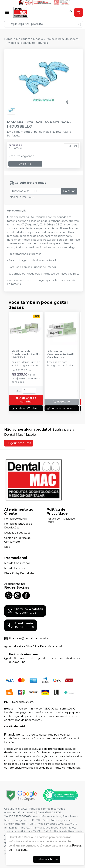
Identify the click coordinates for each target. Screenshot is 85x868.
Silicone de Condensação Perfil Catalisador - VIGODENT (60, 355)
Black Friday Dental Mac (19, 573)
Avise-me (25, 164)
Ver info (71, 146)
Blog (7, 547)
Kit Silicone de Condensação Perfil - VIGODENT (26, 355)
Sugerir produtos (19, 443)
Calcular (69, 191)
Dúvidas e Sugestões (17, 533)
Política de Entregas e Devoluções (18, 526)
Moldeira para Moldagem (63, 39)
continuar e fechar (47, 859)
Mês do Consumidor (17, 563)
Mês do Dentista (15, 568)
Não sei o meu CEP (22, 197)
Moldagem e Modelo (30, 39)
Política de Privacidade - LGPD (62, 521)
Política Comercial (16, 519)
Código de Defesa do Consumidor (17, 540)
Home (8, 39)
